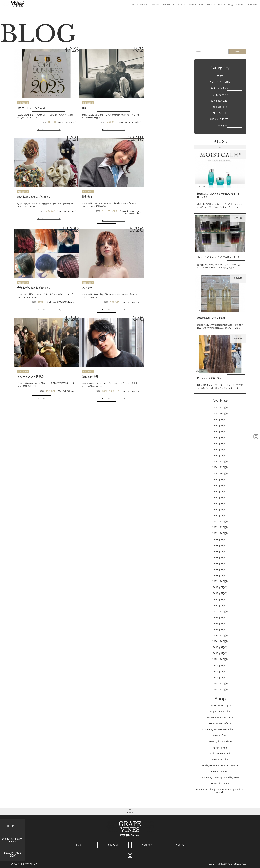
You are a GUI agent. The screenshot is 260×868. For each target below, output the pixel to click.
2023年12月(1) (220, 521)
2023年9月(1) (220, 539)
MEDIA (192, 4)
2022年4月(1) (220, 599)
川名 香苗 (238, 278)
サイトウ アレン (38, 198)
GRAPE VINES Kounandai (115, 117)
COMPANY (253, 4)
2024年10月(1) (220, 473)
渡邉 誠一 (97, 117)
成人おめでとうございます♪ (149, 102)
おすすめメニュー (220, 101)
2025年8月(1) (220, 425)
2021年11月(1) (220, 611)
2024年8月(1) (220, 485)
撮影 (78, 102)
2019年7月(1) (220, 671)
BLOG (221, 4)
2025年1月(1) (220, 455)
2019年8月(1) (220, 665)
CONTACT (181, 845)
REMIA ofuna (220, 735)
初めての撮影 (83, 268)
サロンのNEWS (220, 94)
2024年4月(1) (220, 503)
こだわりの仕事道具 (220, 82)
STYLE (181, 4)
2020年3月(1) (220, 647)
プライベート (220, 113)
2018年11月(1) (220, 689)
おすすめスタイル (220, 88)
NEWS (156, 4)
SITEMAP (15, 864)
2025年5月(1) (220, 437)
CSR (202, 4)
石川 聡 (239, 154)
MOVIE (211, 4)
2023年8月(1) (220, 545)
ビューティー (220, 125)
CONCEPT (143, 4)
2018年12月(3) (220, 683)
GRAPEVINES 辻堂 (96, 282)
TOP (132, 4)
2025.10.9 (200, 250)
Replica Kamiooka (60, 117)
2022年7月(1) (220, 587)
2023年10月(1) (220, 533)
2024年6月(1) (220, 497)
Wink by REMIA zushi (220, 753)
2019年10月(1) (220, 659)
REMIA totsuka (220, 759)
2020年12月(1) (220, 635)
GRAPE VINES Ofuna (174, 117)
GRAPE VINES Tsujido (174, 199)
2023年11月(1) (220, 527)
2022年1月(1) (220, 605)
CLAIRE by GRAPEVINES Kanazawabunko (59, 199)
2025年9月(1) (220, 419)
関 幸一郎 (45, 117)
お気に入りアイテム (220, 119)
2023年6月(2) (220, 557)
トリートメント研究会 (31, 268)
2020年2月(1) (220, 653)
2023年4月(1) (220, 569)
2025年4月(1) (220, 443)
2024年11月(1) (220, 467)
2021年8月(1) (220, 617)
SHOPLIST (168, 4)
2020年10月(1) (220, 641)
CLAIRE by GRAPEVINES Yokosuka (111, 199)
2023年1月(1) (220, 575)
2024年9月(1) (220, 479)
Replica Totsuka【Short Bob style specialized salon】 (220, 791)
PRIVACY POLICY (29, 864)
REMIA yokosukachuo (220, 741)
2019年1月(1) (220, 677)
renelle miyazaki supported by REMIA (220, 777)
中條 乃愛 (158, 198)
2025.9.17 (200, 311)
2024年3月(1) (220, 509)
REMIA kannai (220, 747)
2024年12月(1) (220, 461)
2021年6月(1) (220, 623)
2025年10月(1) (220, 413)
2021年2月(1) (220, 629)
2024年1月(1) (220, 515)
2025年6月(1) (220, 431)
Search (238, 52)
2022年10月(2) (220, 581)
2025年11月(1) (220, 407)
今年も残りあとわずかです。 (92, 184)
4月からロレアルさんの (31, 102)
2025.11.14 (201, 187)
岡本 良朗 (43, 282)
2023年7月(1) (220, 551)
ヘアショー (139, 184)
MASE (91, 198)
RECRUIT (13, 826)
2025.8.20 (200, 371)
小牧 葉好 (159, 117)
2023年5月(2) (220, 563)
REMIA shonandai (220, 783)
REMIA (240, 4)
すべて (220, 76)
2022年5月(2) (220, 593)
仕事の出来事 (23, 97)
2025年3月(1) (220, 449)
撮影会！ (23, 184)
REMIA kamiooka (220, 771)
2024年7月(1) (220, 491)
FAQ (230, 4)
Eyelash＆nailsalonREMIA (12, 840)
